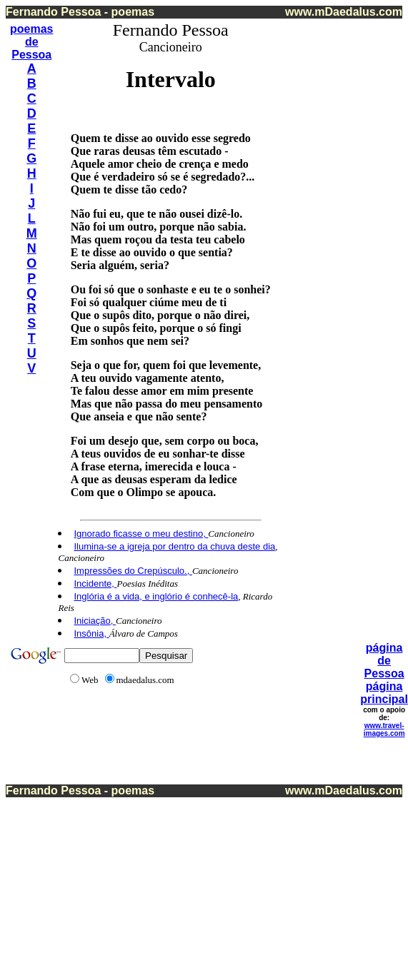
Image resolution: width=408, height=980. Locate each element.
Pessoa (31, 55)
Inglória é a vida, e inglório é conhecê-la (156, 596)
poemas (31, 29)
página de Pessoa (384, 661)
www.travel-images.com (384, 729)
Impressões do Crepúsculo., (133, 571)
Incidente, (95, 584)
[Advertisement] (343, 235)
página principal (384, 693)
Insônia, (91, 633)
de (32, 42)
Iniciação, (95, 621)
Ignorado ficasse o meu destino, (141, 534)
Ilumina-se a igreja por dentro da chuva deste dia (174, 546)
